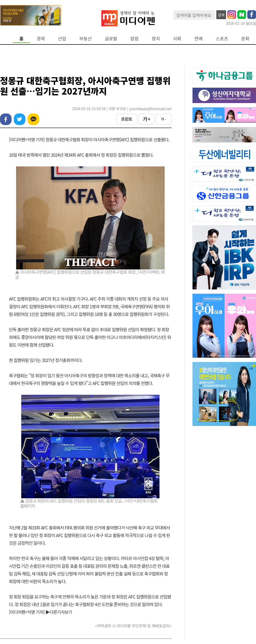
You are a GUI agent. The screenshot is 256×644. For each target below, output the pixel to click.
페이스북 (6, 119)
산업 (62, 38)
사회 (177, 38)
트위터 (20, 119)
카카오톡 (33, 119)
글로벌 (111, 38)
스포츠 (222, 38)
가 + (146, 119)
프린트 (127, 119)
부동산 (86, 38)
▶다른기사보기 (59, 612)
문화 (245, 38)
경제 (41, 38)
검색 (221, 15)
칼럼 (134, 38)
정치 (156, 38)
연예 (198, 38)
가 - (164, 119)
